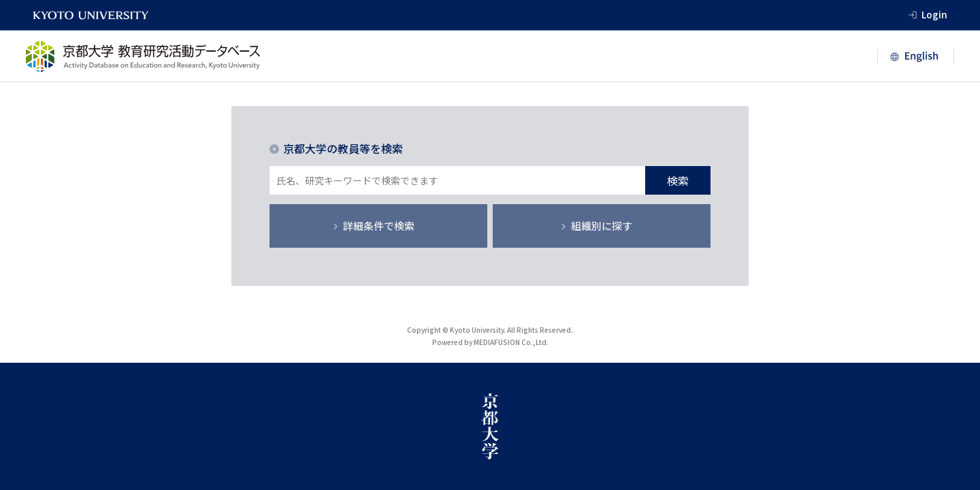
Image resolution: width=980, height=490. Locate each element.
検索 (678, 180)
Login (934, 14)
